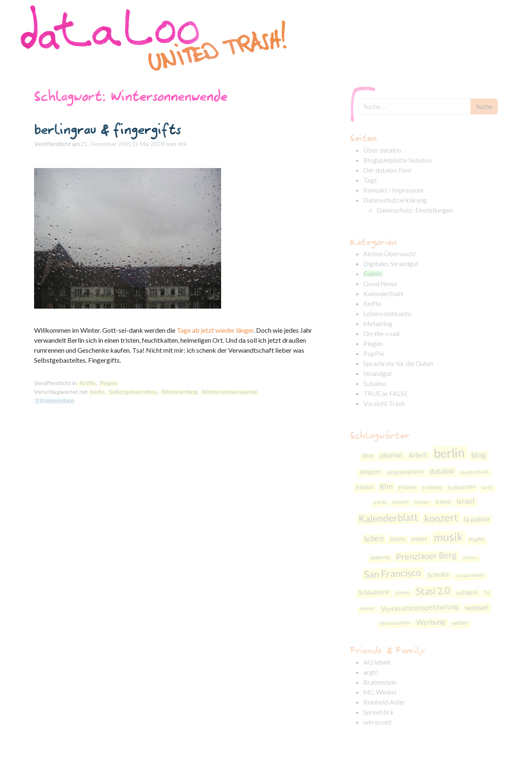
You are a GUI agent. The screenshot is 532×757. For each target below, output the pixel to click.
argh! (371, 672)
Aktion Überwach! (390, 254)
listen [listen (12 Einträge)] (397, 539)
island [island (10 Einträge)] (443, 502)
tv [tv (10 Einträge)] (487, 592)
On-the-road (381, 333)
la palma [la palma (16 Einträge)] (477, 519)
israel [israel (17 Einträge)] (466, 501)
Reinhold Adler (384, 702)
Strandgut (377, 373)
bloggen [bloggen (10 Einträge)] (370, 471)
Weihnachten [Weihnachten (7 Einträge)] (395, 623)
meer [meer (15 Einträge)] (419, 539)
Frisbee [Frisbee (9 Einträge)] (407, 487)
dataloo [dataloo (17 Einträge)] (442, 471)
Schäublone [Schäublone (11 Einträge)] (374, 592)
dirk (182, 144)
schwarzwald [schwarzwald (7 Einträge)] (469, 575)
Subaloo (375, 383)
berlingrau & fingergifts (108, 129)
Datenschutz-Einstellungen (415, 210)
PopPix (374, 353)
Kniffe (87, 383)
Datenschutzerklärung (395, 200)
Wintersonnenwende (229, 392)
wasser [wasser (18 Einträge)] (477, 607)
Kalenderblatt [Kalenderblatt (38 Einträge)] (388, 518)
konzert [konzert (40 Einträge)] (441, 518)
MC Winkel (380, 692)
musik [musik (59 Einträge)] (448, 537)
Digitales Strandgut (391, 263)
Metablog (378, 323)
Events (373, 273)
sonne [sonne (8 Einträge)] (403, 593)
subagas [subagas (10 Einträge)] (467, 592)
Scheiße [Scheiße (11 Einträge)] (438, 575)
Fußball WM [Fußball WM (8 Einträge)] (461, 487)
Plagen (109, 383)
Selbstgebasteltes (133, 392)
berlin (97, 392)
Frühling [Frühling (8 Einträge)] (432, 487)
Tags (370, 180)
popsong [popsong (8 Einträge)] (380, 557)
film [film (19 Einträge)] (386, 486)
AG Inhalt (377, 662)
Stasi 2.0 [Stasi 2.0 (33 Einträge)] (433, 591)
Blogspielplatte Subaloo (398, 160)
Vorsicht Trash (384, 403)
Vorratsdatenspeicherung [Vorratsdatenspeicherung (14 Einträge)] (420, 608)
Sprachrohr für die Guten (398, 363)
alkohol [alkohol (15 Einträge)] (391, 455)
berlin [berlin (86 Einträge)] (449, 453)
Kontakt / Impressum (393, 190)
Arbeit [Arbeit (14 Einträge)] (418, 455)
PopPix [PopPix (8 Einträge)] (477, 539)
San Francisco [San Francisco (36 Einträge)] (393, 573)
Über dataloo (382, 150)
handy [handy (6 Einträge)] (380, 502)
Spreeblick (379, 712)
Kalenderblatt (383, 293)
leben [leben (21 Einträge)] (374, 538)
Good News (380, 283)
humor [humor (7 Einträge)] (422, 502)
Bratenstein (380, 682)
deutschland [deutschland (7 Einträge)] (474, 472)
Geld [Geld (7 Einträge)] (487, 487)
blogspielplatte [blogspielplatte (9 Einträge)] (405, 472)
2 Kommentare (55, 400)
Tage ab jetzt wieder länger (215, 330)
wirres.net (377, 722)
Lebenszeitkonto (387, 313)
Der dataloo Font (387, 170)
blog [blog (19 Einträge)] (479, 454)
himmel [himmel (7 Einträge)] (401, 502)
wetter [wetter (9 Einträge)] (460, 622)
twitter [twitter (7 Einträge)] (367, 608)
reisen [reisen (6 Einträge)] (470, 557)
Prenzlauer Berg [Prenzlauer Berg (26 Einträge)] (427, 556)
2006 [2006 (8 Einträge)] (368, 456)
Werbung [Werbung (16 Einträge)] (431, 622)
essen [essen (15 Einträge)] (365, 486)
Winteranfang (179, 392)
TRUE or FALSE (385, 393)
